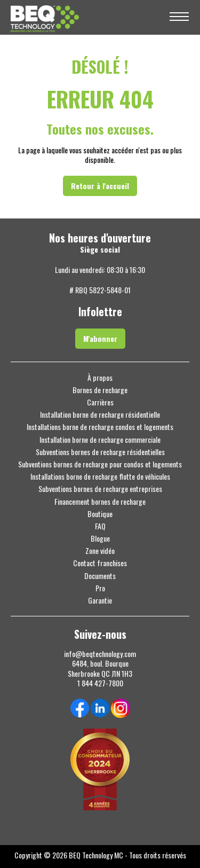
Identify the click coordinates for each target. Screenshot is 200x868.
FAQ (100, 526)
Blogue (100, 538)
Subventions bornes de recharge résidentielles (100, 452)
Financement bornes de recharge (100, 502)
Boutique (100, 514)
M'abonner (100, 338)
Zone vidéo (100, 551)
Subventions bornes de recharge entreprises (100, 489)
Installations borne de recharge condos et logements (100, 427)
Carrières (100, 402)
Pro (100, 588)
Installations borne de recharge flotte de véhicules (100, 476)
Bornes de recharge (100, 390)
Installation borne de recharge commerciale (100, 440)
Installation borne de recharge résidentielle (100, 415)
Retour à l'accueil (100, 186)
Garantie (100, 600)
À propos (100, 378)
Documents (100, 576)
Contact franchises (100, 563)
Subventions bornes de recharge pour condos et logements (100, 464)
